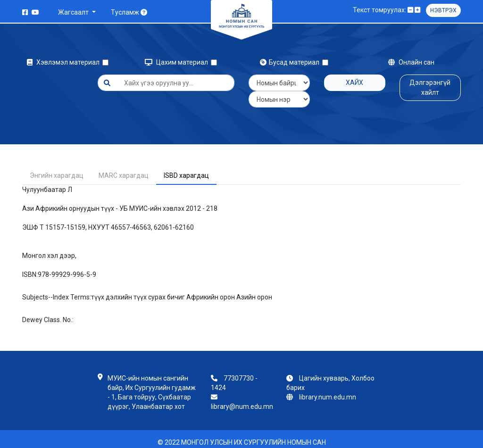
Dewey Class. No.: (48, 313)
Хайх (354, 83)
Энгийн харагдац (57, 169)
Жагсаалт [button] (74, 12)
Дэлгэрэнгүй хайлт (430, 87)
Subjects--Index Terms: (57, 290)
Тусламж (129, 12)
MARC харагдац (124, 169)
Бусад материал (291, 62)
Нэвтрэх (443, 10)
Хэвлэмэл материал (65, 62)
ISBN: (30, 268)
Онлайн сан (411, 62)
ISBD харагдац (186, 169)
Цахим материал (178, 62)
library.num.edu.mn (328, 390)
